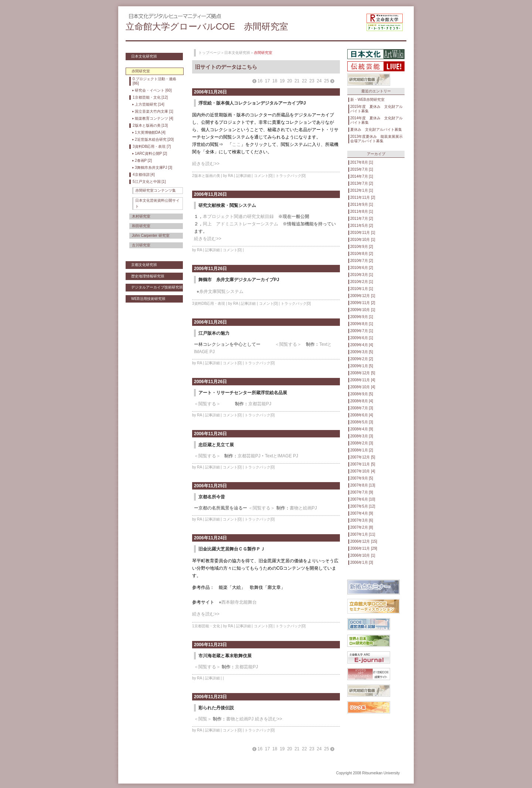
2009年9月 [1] (362, 317)
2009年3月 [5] (362, 352)
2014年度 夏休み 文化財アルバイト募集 (376, 120)
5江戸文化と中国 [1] (149, 182)
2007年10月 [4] (363, 471)
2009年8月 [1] (362, 324)
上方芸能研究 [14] (149, 104)
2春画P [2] (143, 161)
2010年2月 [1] (362, 282)
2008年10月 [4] (363, 387)
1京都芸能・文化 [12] (150, 97)
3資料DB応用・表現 (209, 303)
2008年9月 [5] (362, 394)
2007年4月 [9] (362, 513)
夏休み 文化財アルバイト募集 (376, 129)
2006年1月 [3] (362, 562)
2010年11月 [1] (363, 233)
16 (260, 81)
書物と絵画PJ (303, 508)
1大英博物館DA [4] (150, 132)
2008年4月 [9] (362, 429)
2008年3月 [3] (362, 436)
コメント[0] (263, 176)
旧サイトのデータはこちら (226, 67)
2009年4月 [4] (362, 345)
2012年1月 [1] (362, 190)
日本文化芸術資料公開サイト (157, 203)
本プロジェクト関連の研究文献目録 (238, 216)
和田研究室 (141, 226)
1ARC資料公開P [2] (151, 153)
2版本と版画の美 (206, 176)
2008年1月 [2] (362, 450)
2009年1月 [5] (362, 366)
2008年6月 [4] (362, 415)
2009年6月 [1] (362, 338)
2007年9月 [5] (362, 478)
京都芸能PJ (260, 404)
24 (319, 81)
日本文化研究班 (144, 56)
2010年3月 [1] (362, 275)
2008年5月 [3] (362, 422)
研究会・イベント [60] (153, 90)
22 (304, 81)
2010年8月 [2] (362, 254)
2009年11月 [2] (363, 303)
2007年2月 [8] (362, 527)
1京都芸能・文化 (206, 626)
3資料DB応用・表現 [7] (152, 146)
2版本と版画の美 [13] (150, 125)
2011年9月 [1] (362, 204)
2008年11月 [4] (363, 380)
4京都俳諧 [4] (144, 175)
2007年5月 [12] (363, 506)
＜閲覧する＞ (288, 344)
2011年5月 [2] (362, 226)
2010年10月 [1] (363, 240)
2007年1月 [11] (363, 534)
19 (282, 81)
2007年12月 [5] (363, 457)
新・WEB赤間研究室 (367, 100)
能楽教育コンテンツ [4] (154, 118)
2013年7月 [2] (362, 183)
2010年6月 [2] (362, 268)
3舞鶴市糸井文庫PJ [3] (154, 168)
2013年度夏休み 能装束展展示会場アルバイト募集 (376, 139)
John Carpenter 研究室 (151, 236)
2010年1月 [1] (362, 289)
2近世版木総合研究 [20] (154, 139)
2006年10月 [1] (363, 555)
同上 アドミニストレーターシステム (241, 224)
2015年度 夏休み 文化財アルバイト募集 (376, 109)
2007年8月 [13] (363, 485)
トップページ (209, 53)
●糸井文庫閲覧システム (220, 291)
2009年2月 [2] (362, 359)
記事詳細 (243, 176)
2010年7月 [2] (362, 261)
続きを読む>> (206, 164)
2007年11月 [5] (363, 464)
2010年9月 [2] (362, 247)
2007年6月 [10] (363, 499)
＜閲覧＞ (203, 719)
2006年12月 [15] (364, 541)
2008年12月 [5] (363, 373)
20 (289, 81)
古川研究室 (141, 245)
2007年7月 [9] (362, 492)
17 (267, 81)
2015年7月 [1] (362, 169)
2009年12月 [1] (363, 296)
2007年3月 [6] (362, 520)
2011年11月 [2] (363, 197)
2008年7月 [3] (362, 408)
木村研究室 (141, 216)
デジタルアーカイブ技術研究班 (157, 287)
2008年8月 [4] (362, 401)
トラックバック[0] (291, 176)
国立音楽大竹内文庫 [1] (154, 111)
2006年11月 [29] (364, 548)
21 (297, 81)
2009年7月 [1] (362, 331)
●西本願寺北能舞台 (238, 602)
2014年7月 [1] (362, 176)
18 (275, 81)
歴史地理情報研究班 (148, 276)
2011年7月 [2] (362, 219)
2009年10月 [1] (363, 310)
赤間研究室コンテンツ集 (156, 190)
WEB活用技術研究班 (148, 299)
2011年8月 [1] (362, 212)
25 (326, 81)
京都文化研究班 (144, 265)
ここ (236, 144)
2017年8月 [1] (362, 162)
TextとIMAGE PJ (282, 456)
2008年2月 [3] (362, 443)
